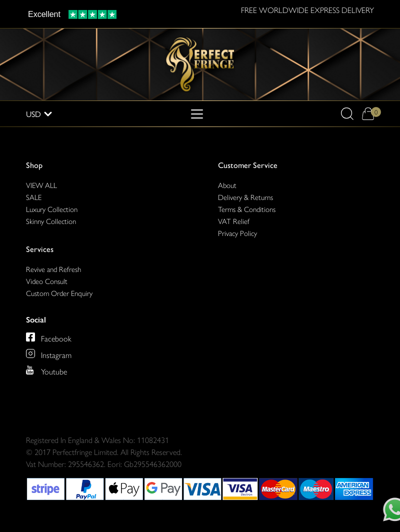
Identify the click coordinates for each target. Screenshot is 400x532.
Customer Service (248, 165)
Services (40, 249)
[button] (347, 114)
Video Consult (47, 281)
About (227, 185)
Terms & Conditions (247, 209)
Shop (34, 165)
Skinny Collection (51, 221)
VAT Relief (234, 221)
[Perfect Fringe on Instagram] (49, 353)
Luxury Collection (52, 209)
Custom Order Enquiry (59, 293)
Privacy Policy (237, 233)
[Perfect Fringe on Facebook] (49, 337)
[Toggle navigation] (197, 114)
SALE (34, 197)
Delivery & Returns (245, 197)
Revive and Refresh (53, 269)
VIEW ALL (41, 185)
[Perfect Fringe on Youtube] (46, 370)
